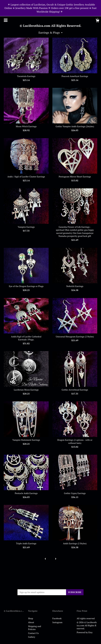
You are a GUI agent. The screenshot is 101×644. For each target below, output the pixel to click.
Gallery (32, 637)
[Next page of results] (56, 559)
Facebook (57, 618)
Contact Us (34, 633)
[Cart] (97, 21)
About (31, 622)
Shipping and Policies (35, 628)
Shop (31, 618)
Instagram (57, 622)
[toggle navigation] (6, 20)
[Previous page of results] (45, 559)
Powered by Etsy (85, 632)
